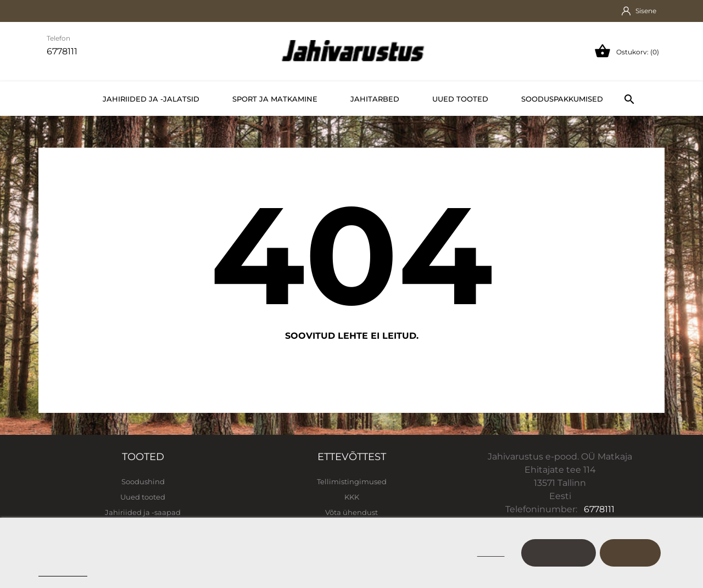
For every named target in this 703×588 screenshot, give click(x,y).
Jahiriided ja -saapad (143, 512)
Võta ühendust (351, 512)
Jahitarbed (375, 99)
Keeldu (491, 553)
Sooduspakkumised (562, 99)
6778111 (599, 509)
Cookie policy (63, 571)
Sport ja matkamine (275, 99)
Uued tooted (460, 99)
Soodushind (143, 481)
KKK (352, 497)
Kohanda (559, 553)
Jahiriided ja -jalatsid (151, 99)
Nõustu (630, 553)
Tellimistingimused (352, 481)
